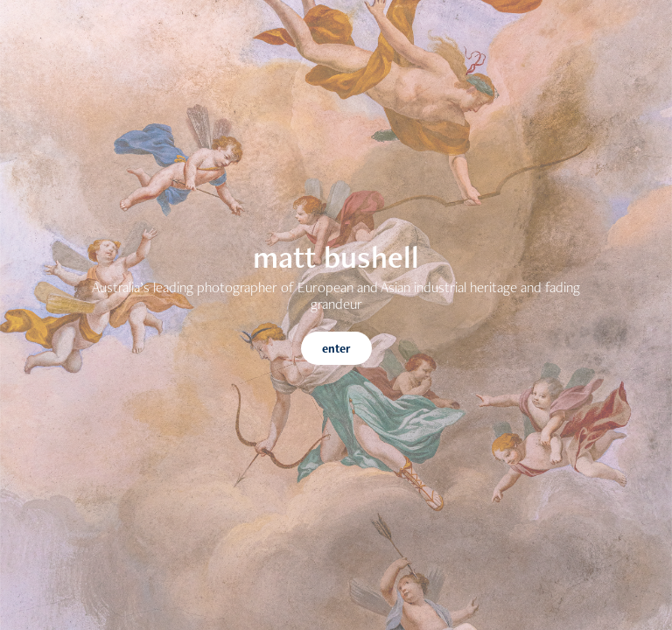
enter (336, 348)
